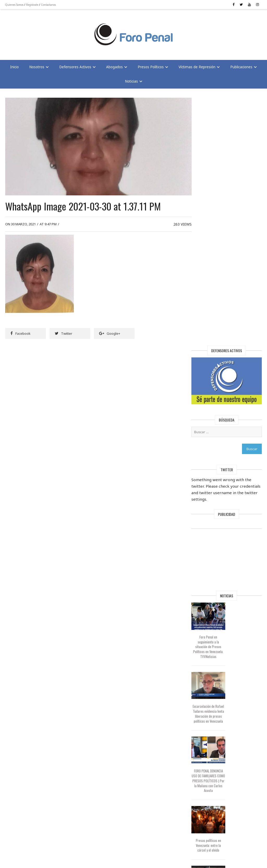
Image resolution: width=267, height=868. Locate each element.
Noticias (131, 82)
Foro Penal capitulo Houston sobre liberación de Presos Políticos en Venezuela (213, 721)
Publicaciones (241, 67)
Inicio (14, 67)
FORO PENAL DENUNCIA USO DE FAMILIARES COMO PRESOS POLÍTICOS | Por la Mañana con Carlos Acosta (213, 534)
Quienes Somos (14, 5)
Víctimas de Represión (197, 67)
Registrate (32, 5)
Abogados (114, 67)
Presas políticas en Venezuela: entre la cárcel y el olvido (213, 596)
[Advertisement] (47, 32)
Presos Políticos (151, 67)
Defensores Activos (75, 67)
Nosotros (37, 67)
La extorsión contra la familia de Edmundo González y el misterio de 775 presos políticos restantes (213, 656)
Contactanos (49, 5)
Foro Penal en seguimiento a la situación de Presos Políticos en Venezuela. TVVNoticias (213, 395)
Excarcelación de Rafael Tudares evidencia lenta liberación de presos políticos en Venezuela (213, 465)
